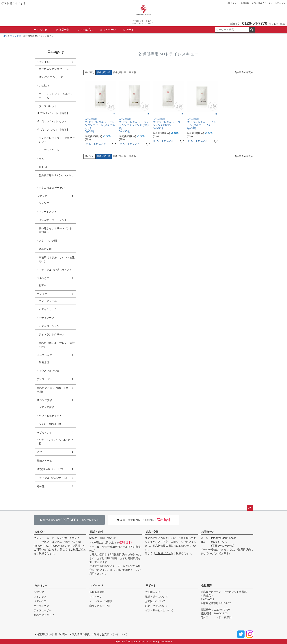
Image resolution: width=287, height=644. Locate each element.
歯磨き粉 (44, 362)
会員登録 (245, 3)
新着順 (133, 72)
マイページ (108, 30)
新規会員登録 (97, 592)
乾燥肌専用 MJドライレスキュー (56, 177)
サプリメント (44, 433)
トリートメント (48, 212)
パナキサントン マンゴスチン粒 (56, 441)
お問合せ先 (208, 532)
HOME (4, 36)
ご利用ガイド (260, 3)
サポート (151, 585)
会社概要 (206, 585)
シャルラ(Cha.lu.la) (50, 424)
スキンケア (43, 278)
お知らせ (40, 30)
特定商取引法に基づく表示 (52, 634)
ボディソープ (46, 318)
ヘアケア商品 (46, 407)
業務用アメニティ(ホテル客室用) (53, 390)
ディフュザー (44, 379)
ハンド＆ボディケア (50, 416)
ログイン (232, 3)
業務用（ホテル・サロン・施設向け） (57, 259)
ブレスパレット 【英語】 (55, 113)
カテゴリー (41, 585)
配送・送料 (96, 532)
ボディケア (43, 294)
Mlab (42, 159)
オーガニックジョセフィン (54, 69)
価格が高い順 (120, 72)
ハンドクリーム (48, 301)
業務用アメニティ (44, 615)
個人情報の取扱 (81, 634)
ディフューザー (43, 610)
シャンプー (45, 203)
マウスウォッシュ (49, 371)
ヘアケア (42, 196)
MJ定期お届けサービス (50, 469)
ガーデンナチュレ (49, 150)
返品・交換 (152, 532)
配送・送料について (156, 597)
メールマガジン (278, 3)
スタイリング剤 (48, 241)
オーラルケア (44, 355)
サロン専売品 (44, 400)
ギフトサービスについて (159, 610)
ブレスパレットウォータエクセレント (57, 140)
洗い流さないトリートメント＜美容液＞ (57, 230)
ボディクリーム (48, 309)
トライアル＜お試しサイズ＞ (55, 270)
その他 (41, 486)
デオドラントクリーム (52, 334)
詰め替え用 (45, 249)
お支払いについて (155, 601)
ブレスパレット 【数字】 (55, 130)
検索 (252, 30)
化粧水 (43, 285)
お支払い (40, 532)
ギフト (41, 452)
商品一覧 (62, 30)
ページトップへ (250, 508)
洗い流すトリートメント (53, 220)
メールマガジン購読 (101, 601)
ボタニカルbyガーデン (52, 188)
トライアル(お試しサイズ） (53, 478)
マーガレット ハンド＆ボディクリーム (56, 96)
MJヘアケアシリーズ (51, 77)
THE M (43, 167)
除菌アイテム (44, 461)
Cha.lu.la (44, 86)
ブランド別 (16, 36)
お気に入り (86, 30)
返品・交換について (156, 606)
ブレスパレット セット (53, 121)
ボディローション (49, 326)
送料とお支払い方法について (111, 634)
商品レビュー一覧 (100, 606)
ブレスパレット (48, 106)
